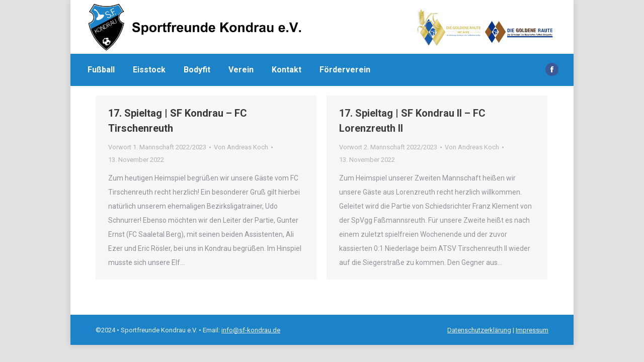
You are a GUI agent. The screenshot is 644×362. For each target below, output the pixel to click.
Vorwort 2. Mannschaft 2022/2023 (388, 147)
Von (241, 147)
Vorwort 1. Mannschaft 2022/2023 (157, 147)
